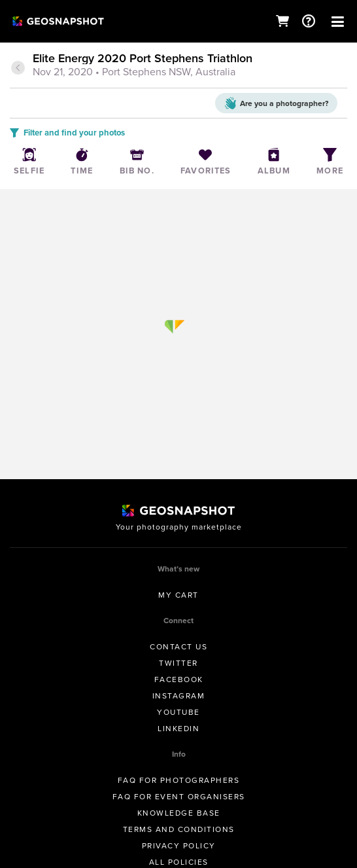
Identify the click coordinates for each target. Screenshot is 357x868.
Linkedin (178, 729)
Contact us (178, 647)
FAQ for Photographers (179, 780)
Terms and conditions (179, 829)
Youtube (178, 712)
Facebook (179, 679)
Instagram (179, 696)
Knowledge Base (179, 813)
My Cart (178, 595)
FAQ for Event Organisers (179, 797)
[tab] (178, 66)
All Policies (179, 862)
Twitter (178, 663)
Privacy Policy (179, 846)
